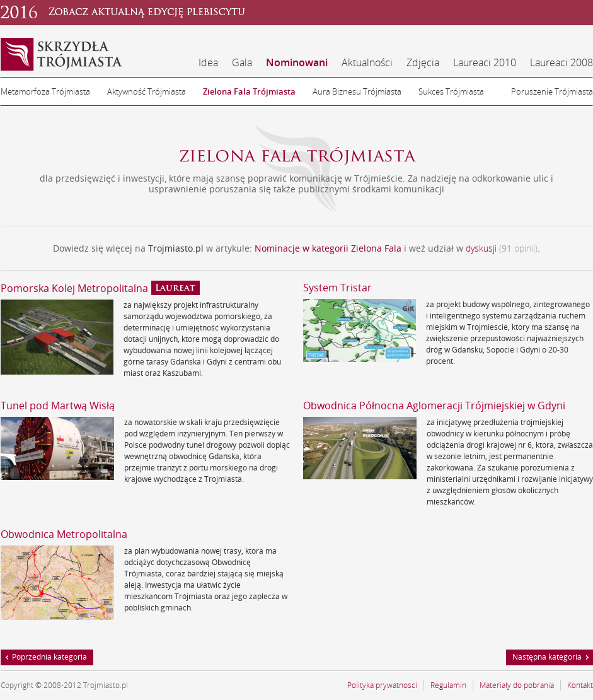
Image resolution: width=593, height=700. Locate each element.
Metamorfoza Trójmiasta (45, 91)
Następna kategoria (547, 657)
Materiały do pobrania (517, 685)
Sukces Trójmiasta (451, 91)
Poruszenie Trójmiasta (552, 91)
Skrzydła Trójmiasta (62, 54)
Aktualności (367, 62)
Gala (242, 62)
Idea (208, 62)
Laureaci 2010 (485, 62)
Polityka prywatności (382, 685)
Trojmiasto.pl (176, 248)
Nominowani (297, 62)
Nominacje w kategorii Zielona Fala (329, 248)
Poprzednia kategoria (49, 657)
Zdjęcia (423, 62)
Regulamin (448, 685)
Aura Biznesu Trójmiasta (357, 91)
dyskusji (481, 248)
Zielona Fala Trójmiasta (249, 91)
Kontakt (580, 685)
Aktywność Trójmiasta (147, 91)
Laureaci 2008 (561, 62)
